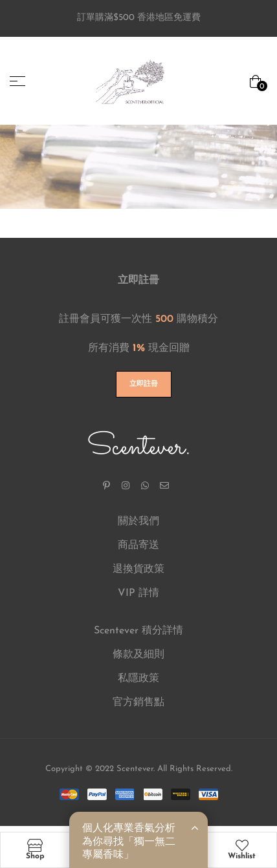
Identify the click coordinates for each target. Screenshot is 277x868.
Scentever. (139, 447)
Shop (35, 856)
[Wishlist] (242, 845)
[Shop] (35, 845)
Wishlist (242, 856)
